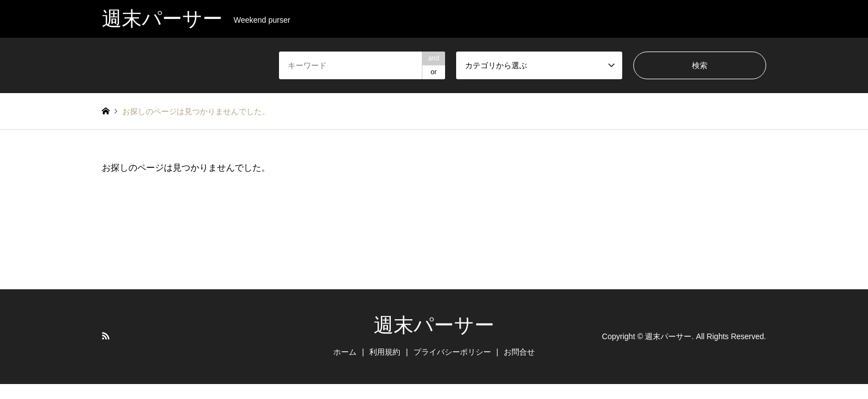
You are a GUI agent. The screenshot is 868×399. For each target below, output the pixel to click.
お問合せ (519, 352)
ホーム (345, 352)
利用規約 (385, 352)
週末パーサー (434, 325)
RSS (106, 336)
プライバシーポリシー (452, 352)
